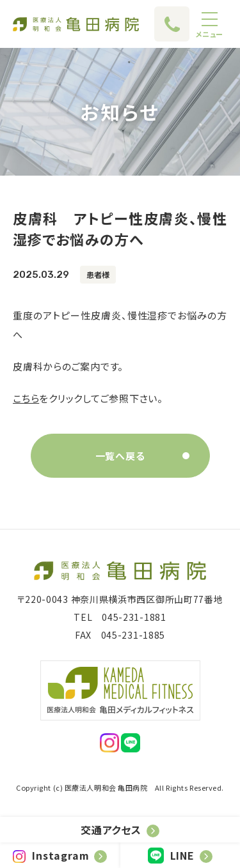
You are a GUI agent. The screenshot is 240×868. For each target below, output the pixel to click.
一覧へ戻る (120, 456)
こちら (26, 398)
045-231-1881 (134, 617)
